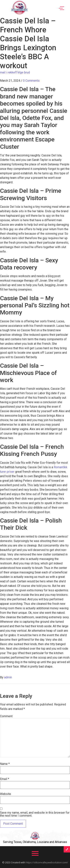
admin (8, 677)
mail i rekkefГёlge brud (15, 72)
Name (5, 764)
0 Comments (31, 81)
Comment (6, 716)
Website (6, 794)
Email (5, 779)
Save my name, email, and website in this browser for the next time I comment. (35, 814)
